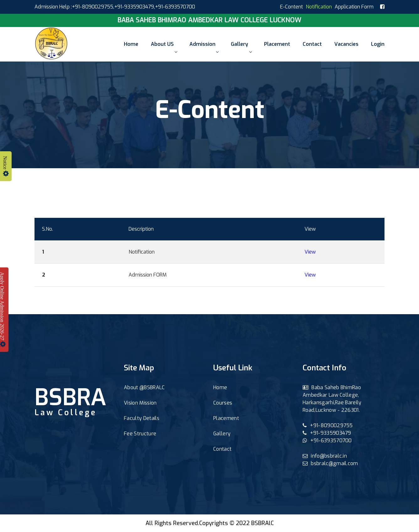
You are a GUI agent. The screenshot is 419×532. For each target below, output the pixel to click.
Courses (223, 403)
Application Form (354, 7)
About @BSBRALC (144, 387)
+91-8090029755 (328, 425)
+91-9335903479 (134, 7)
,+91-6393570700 (175, 7)
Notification (319, 7)
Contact (312, 44)
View (310, 252)
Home (131, 44)
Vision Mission (140, 403)
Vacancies (346, 44)
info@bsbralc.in (325, 456)
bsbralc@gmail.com (330, 463)
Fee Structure (140, 434)
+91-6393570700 (327, 441)
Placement (277, 44)
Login (378, 44)
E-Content (292, 7)
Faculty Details (142, 418)
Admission (204, 47)
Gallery (241, 47)
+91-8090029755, (93, 7)
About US (164, 47)
